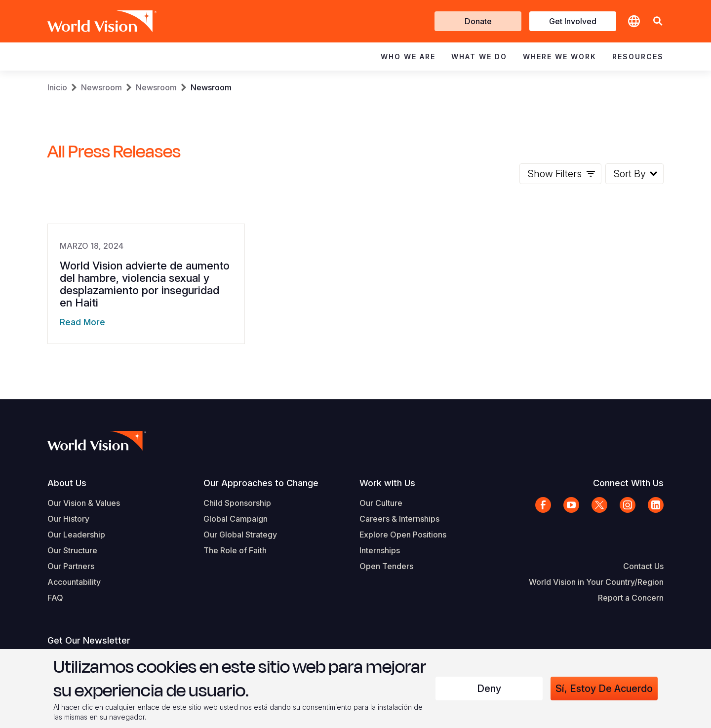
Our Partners (71, 566)
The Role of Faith (235, 550)
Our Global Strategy (240, 535)
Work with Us (387, 483)
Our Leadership (76, 535)
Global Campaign (236, 519)
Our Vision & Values (84, 503)
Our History (68, 519)
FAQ (55, 598)
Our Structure (72, 550)
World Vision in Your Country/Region (596, 582)
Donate (478, 21)
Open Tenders (386, 566)
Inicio (57, 87)
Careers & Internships (399, 519)
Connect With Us (628, 483)
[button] (658, 21)
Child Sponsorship (237, 503)
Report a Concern (631, 598)
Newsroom (101, 87)
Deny (489, 689)
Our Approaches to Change (261, 483)
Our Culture (381, 503)
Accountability (74, 582)
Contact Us (643, 566)
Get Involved (573, 21)
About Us (67, 483)
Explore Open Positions (403, 535)
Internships (380, 550)
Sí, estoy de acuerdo (604, 689)
